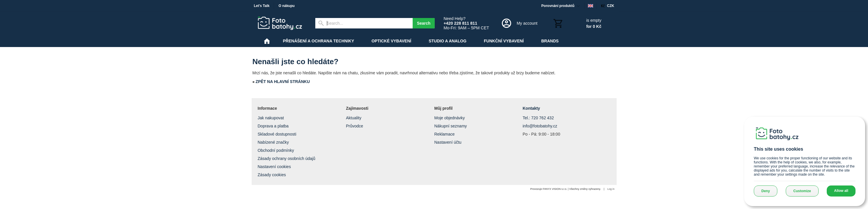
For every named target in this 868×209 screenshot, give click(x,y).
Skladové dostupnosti (277, 134)
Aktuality (354, 118)
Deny (766, 191)
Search (424, 23)
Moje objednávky (450, 118)
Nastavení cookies (274, 167)
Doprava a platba (273, 126)
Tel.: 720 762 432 (538, 118)
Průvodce (355, 126)
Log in (611, 189)
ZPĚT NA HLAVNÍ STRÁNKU (283, 82)
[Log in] (519, 23)
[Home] (282, 23)
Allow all (841, 191)
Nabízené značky (273, 142)
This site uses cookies (778, 149)
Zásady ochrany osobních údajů (287, 158)
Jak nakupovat (271, 118)
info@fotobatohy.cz (540, 126)
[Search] (364, 23)
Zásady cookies (272, 175)
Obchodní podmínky (276, 150)
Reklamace (445, 134)
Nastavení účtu (448, 142)
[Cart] (577, 23)
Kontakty (531, 108)
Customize (802, 191)
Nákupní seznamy (451, 126)
